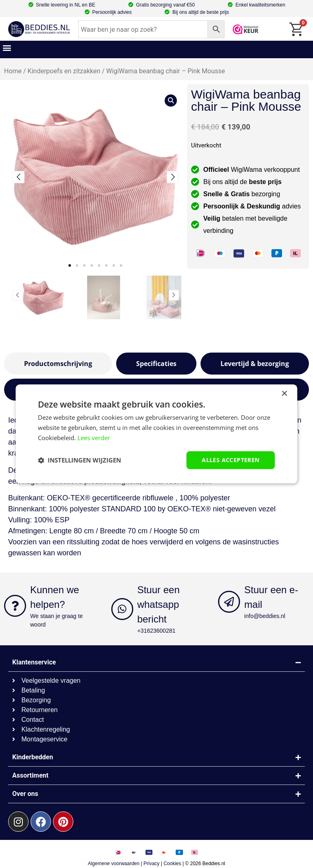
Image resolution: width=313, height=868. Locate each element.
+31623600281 (156, 631)
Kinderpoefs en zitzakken (64, 71)
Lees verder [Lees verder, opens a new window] (94, 438)
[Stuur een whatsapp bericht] (122, 609)
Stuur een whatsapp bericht (159, 604)
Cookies (172, 864)
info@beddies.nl (265, 616)
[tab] (58, 364)
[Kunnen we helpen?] (15, 606)
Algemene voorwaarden (114, 864)
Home (13, 71)
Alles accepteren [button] (230, 460)
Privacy (151, 864)
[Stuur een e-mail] (229, 602)
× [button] (284, 394)
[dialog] (156, 434)
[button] (7, 47)
